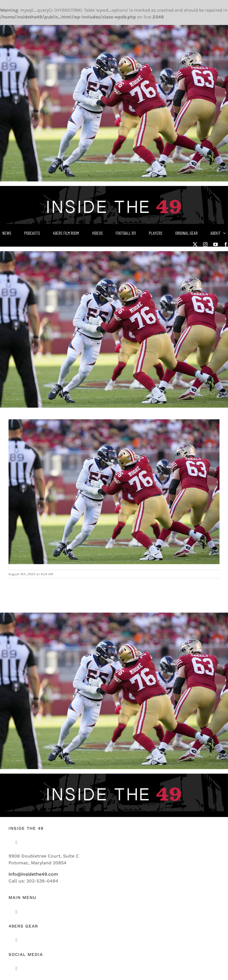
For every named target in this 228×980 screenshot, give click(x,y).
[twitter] (195, 244)
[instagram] (205, 244)
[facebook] (226, 244)
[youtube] (216, 244)
